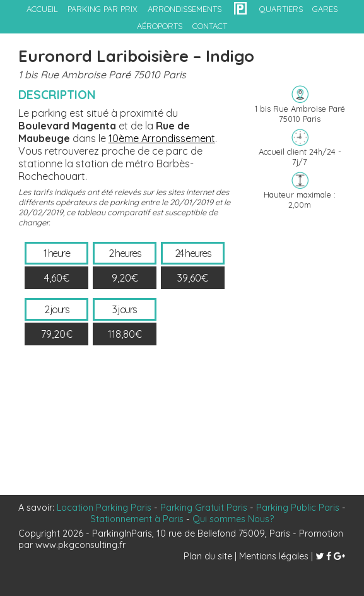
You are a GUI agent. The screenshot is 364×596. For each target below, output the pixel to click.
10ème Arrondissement (162, 138)
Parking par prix (103, 9)
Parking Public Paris (298, 508)
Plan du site (208, 556)
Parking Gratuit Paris (204, 508)
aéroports (160, 26)
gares (325, 9)
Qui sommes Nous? (233, 519)
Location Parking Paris (104, 508)
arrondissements (185, 9)
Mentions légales (274, 556)
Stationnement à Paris (137, 519)
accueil (42, 9)
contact (210, 26)
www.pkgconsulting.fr (80, 545)
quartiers (281, 9)
